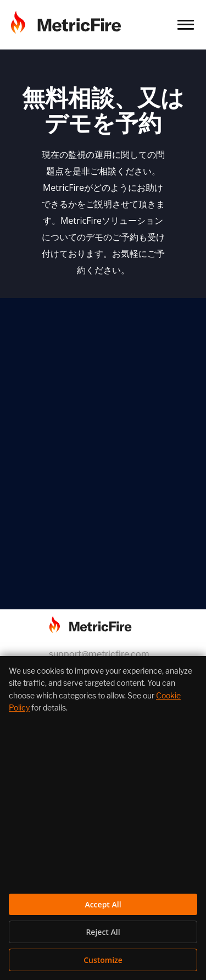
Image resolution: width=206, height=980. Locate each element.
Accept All (103, 904)
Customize (103, 960)
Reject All (103, 932)
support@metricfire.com (99, 654)
